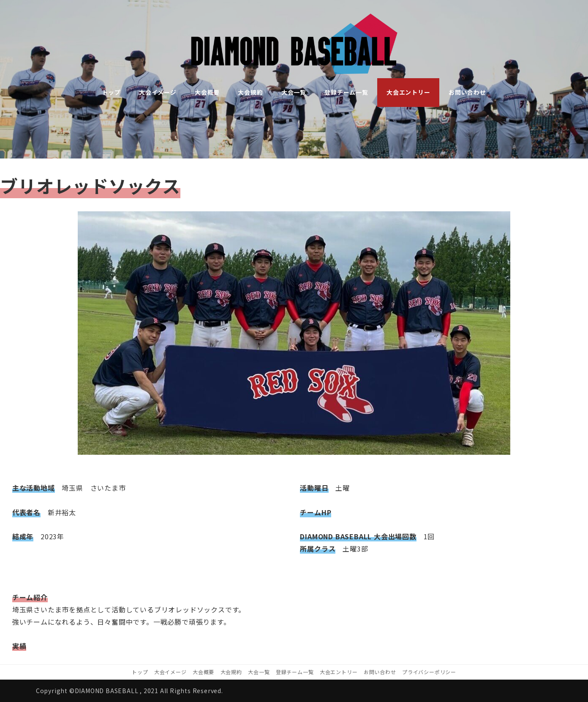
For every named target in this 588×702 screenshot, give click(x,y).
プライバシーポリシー (429, 672)
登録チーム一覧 (295, 672)
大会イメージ (170, 672)
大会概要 (203, 672)
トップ (140, 672)
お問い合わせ (380, 672)
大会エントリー (339, 672)
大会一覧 (259, 672)
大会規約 (231, 672)
